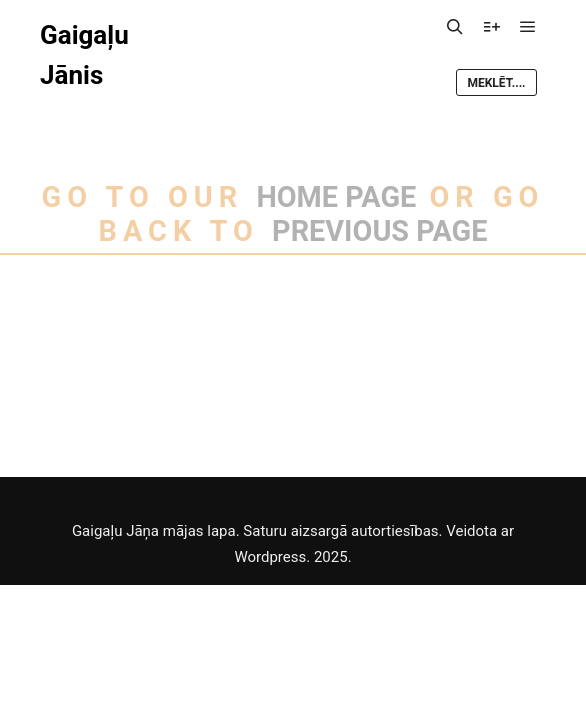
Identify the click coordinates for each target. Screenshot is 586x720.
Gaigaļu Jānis (84, 55)
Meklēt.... (496, 83)
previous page (379, 231)
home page (336, 197)
